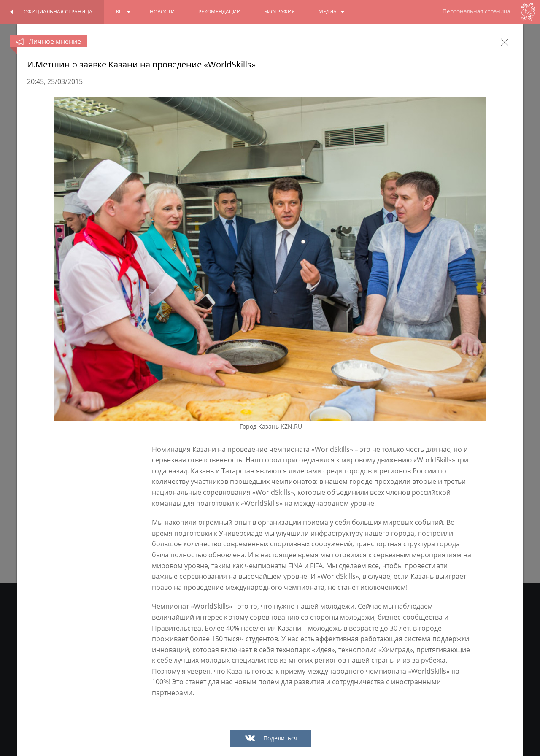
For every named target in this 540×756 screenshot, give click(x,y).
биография (279, 12)
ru (119, 12)
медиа (328, 12)
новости (162, 12)
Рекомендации (219, 12)
